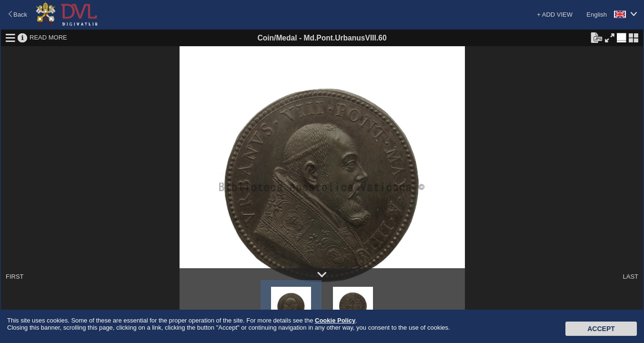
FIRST (15, 277)
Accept (601, 329)
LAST (630, 277)
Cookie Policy (335, 320)
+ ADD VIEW (555, 15)
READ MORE (48, 37)
